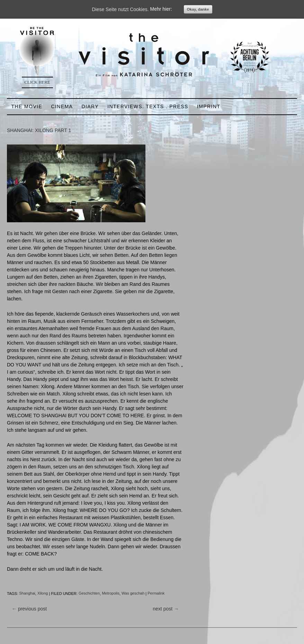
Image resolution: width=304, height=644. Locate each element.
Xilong (43, 594)
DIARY (90, 106)
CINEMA (62, 106)
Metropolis (111, 594)
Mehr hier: (161, 9)
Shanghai (27, 594)
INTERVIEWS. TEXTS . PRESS (148, 106)
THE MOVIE (27, 106)
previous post (29, 609)
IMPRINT (209, 106)
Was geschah (133, 594)
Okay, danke (198, 9)
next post (166, 609)
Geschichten (89, 594)
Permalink (156, 594)
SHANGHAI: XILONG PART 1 (39, 130)
